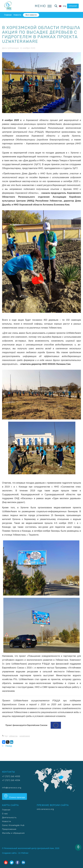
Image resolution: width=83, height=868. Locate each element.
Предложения (9, 829)
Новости (17, 15)
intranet (73, 6)
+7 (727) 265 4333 (11, 776)
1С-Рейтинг (23, 853)
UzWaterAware (25, 736)
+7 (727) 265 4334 (11, 780)
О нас (5, 814)
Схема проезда (15, 796)
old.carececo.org (45, 809)
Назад (7, 746)
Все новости (31, 15)
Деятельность (9, 818)
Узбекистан (13, 736)
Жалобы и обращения (13, 833)
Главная (8, 15)
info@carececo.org (12, 788)
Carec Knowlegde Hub (13, 825)
